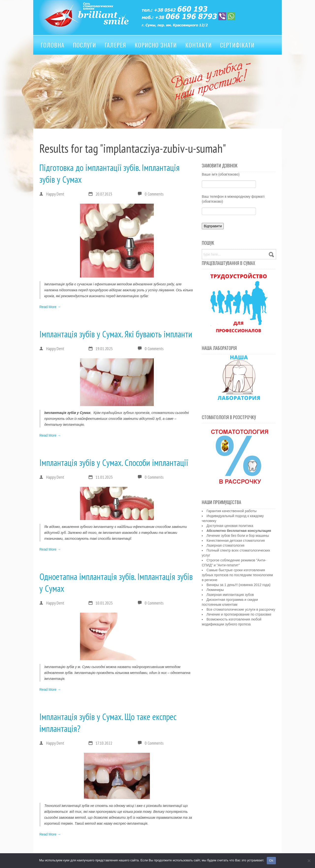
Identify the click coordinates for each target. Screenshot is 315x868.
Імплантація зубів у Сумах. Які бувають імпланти (116, 334)
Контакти (199, 45)
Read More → (50, 307)
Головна (53, 45)
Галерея (115, 45)
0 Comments (154, 194)
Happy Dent (52, 194)
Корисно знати (156, 45)
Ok (271, 860)
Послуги (85, 45)
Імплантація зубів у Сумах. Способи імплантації (114, 463)
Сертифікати (237, 45)
